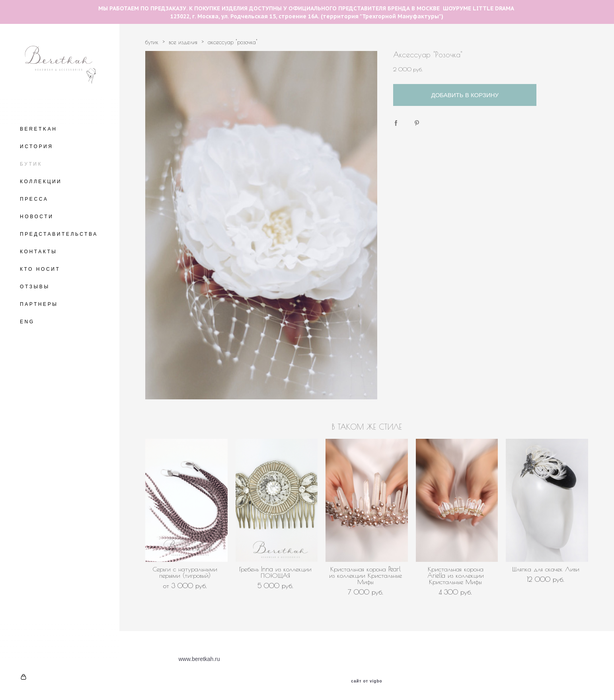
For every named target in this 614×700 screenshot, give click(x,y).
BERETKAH (38, 129)
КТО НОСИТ (40, 269)
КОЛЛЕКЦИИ (41, 182)
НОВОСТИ (37, 217)
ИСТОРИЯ (37, 147)
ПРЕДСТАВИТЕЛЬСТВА (59, 234)
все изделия (183, 42)
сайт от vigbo (366, 681)
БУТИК (31, 164)
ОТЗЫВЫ (35, 287)
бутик (152, 42)
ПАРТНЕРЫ (39, 304)
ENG (27, 322)
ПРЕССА (34, 199)
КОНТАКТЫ (39, 252)
